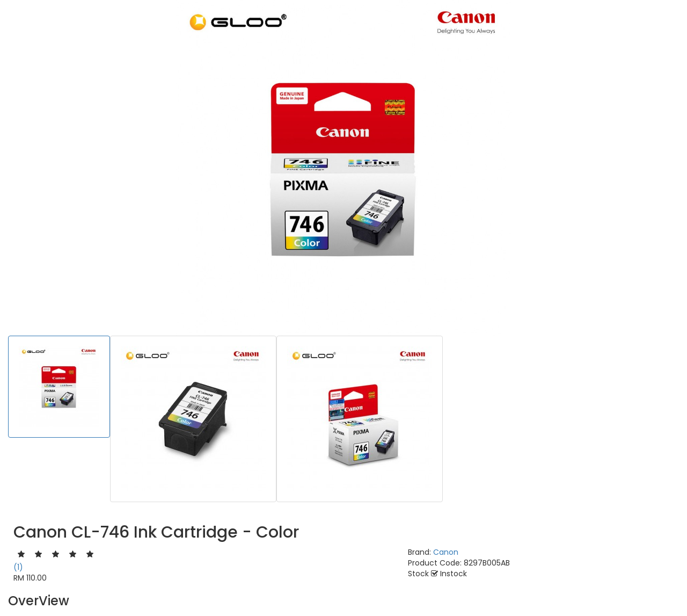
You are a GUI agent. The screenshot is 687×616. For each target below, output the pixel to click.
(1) (18, 567)
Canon (446, 552)
